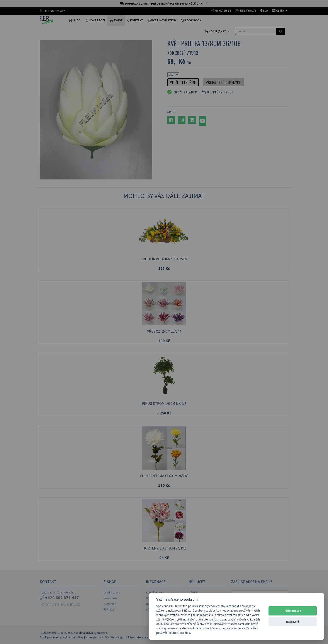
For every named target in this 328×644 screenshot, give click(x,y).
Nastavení (293, 622)
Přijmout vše (293, 611)
